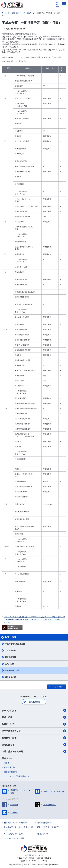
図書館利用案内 (10, 772)
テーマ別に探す (34, 710)
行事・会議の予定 (12, 670)
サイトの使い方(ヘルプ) (14, 834)
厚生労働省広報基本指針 (15, 644)
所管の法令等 (34, 745)
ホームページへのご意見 (14, 838)
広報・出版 (9, 664)
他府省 (7, 763)
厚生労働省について (34, 731)
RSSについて (42, 834)
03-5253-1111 (35, 861)
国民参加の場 (10, 677)
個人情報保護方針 (44, 823)
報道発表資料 (10, 657)
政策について (34, 724)
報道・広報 (34, 717)
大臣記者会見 (10, 650)
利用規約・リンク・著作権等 (16, 823)
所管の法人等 (9, 767)
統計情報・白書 (34, 738)
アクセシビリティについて (48, 827)
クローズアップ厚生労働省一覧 (17, 776)
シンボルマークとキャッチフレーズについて (18, 828)
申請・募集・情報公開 (34, 751)
